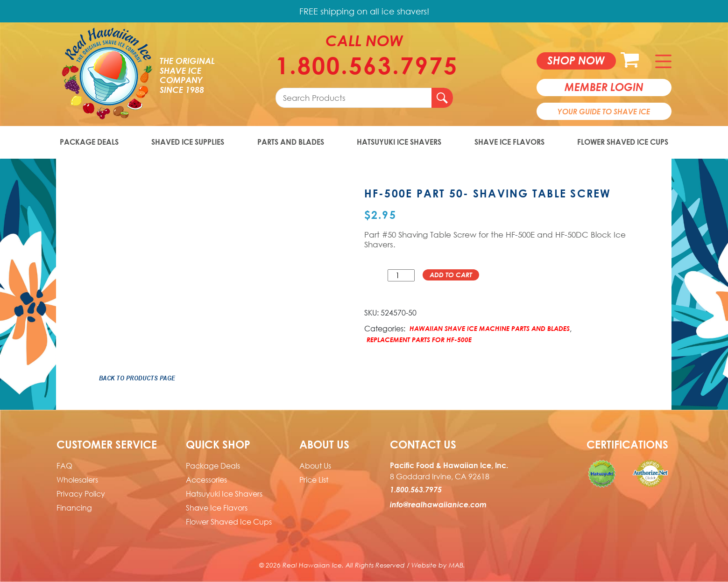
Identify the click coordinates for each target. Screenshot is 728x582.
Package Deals (89, 142)
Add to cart (451, 275)
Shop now (576, 60)
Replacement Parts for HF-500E (419, 340)
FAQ (64, 466)
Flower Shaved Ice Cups (623, 142)
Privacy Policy (81, 494)
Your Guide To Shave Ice (604, 112)
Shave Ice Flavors (509, 142)
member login (604, 87)
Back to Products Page (137, 378)
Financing (74, 508)
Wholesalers (77, 480)
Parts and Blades (291, 142)
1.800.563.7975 (364, 65)
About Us (315, 466)
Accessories (206, 480)
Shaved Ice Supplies (188, 142)
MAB (456, 565)
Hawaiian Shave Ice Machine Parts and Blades (490, 328)
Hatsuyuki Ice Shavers (399, 142)
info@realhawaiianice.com (438, 505)
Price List (314, 480)
